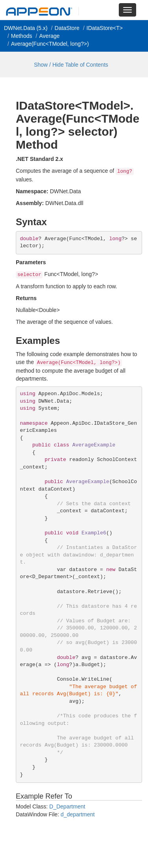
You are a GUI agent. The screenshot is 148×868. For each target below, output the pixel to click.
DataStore (67, 28)
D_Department (67, 806)
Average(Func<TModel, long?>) (50, 44)
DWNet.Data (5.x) (26, 28)
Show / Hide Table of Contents (71, 65)
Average (49, 36)
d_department (78, 814)
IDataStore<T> (105, 28)
